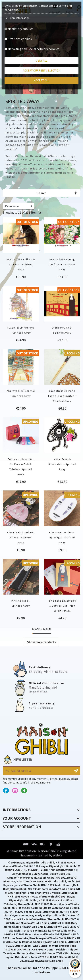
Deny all (41, 61)
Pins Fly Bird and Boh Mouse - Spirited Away (21, 537)
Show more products (41, 642)
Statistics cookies (20, 39)
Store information (22, 827)
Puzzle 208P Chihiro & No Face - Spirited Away (21, 264)
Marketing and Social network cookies (33, 49)
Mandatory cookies (20, 29)
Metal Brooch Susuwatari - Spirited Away (62, 464)
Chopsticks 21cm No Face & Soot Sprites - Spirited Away (62, 396)
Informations (17, 810)
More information (20, 18)
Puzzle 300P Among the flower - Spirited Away (62, 264)
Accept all (42, 80)
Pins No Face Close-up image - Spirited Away (62, 537)
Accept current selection (41, 70)
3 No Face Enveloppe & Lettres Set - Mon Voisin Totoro (62, 606)
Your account (17, 818)
